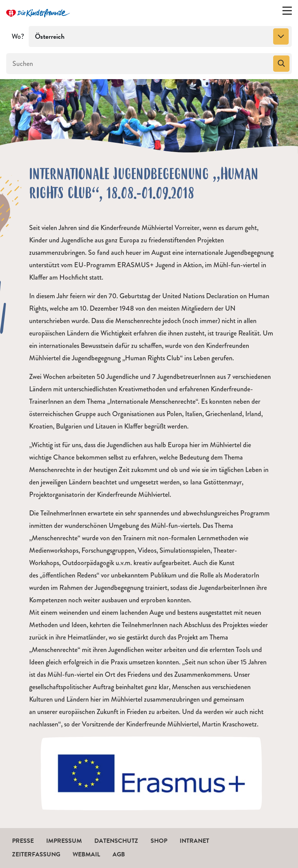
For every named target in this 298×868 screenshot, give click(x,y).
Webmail (86, 854)
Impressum (64, 841)
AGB (119, 854)
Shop (159, 841)
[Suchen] (139, 64)
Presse (23, 841)
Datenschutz (116, 841)
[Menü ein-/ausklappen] (287, 12)
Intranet (194, 841)
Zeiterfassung (36, 854)
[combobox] (160, 36)
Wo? (18, 36)
